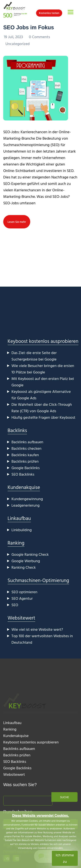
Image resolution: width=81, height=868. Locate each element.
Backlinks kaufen (25, 455)
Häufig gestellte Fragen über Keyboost (43, 417)
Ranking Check (24, 567)
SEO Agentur (22, 598)
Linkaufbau (19, 518)
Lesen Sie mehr (17, 222)
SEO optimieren (24, 592)
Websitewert (21, 618)
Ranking (16, 543)
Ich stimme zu (65, 858)
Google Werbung (26, 561)
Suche (64, 797)
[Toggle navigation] (71, 12)
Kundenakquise (24, 487)
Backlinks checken (26, 448)
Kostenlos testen (49, 13)
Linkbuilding (22, 530)
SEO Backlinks (23, 474)
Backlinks (17, 430)
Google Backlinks (26, 468)
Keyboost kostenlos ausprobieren (43, 341)
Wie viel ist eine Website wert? (37, 629)
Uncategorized (18, 44)
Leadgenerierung (25, 505)
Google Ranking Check (30, 554)
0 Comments (40, 37)
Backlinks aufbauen (27, 442)
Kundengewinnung (27, 499)
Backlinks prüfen (25, 461)
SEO (15, 605)
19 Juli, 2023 (14, 37)
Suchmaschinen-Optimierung (38, 580)
